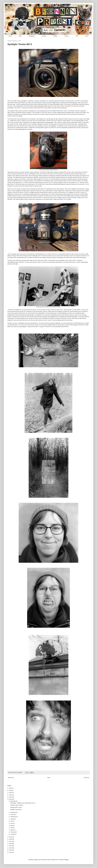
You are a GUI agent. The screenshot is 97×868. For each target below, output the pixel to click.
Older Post (86, 778)
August (12, 819)
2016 (11, 844)
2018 (11, 839)
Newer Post (11, 778)
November (13, 812)
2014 (11, 848)
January (13, 834)
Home (49, 778)
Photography (32, 36)
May (12, 825)
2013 (11, 850)
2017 (11, 841)
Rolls (77, 36)
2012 (11, 852)
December (13, 801)
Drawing (44, 36)
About (20, 36)
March (12, 830)
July (12, 821)
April (12, 828)
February (13, 832)
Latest (10, 36)
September (13, 817)
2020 (11, 799)
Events (87, 36)
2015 (11, 846)
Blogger (67, 860)
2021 (11, 797)
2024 (11, 790)
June (12, 823)
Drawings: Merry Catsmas (17, 805)
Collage (55, 36)
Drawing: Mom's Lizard (16, 807)
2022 (11, 795)
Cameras (67, 36)
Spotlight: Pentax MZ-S (16, 810)
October (13, 815)
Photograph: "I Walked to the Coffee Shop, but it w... (23, 803)
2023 (11, 793)
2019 (11, 837)
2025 (11, 788)
